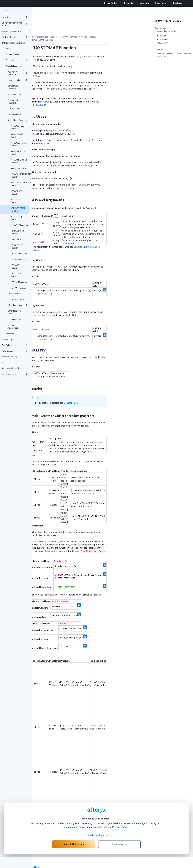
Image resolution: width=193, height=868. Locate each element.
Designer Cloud (15, 37)
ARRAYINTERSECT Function (19, 161)
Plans (15, 362)
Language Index (14, 319)
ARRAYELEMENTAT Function (19, 144)
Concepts (16, 60)
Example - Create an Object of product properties (174, 55)
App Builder (15, 345)
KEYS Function (17, 239)
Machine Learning (15, 357)
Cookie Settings (95, 846)
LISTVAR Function (18, 288)
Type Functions (17, 294)
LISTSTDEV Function (16, 275)
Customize (120, 855)
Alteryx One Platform (15, 31)
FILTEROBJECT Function (17, 232)
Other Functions (17, 305)
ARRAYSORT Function (16, 201)
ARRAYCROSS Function (17, 136)
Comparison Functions (17, 87)
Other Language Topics (17, 312)
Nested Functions (17, 120)
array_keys (161, 35)
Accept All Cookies (74, 855)
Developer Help (15, 374)
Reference (16, 334)
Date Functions (17, 109)
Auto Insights (15, 351)
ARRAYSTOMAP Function (18, 210)
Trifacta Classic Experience (15, 43)
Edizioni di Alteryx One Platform (15, 24)
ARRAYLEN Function (19, 168)
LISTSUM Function (19, 282)
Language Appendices (17, 326)
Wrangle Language (16, 66)
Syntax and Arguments (165, 31)
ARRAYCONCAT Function (18, 127)
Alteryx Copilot (15, 339)
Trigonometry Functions (17, 101)
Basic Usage (160, 28)
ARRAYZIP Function (19, 225)
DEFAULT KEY (163, 43)
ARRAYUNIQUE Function (17, 218)
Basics (16, 49)
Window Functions (17, 299)
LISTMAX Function (19, 254)
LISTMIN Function (18, 259)
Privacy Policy (120, 837)
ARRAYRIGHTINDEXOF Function (20, 184)
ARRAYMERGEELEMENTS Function (20, 175)
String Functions (17, 114)
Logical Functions (17, 80)
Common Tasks (16, 54)
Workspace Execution (15, 368)
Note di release (15, 17)
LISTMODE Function (16, 266)
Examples (159, 49)
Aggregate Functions (17, 73)
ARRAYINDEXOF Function (18, 153)
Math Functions (17, 94)
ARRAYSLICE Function (16, 192)
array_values (162, 39)
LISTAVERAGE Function (17, 246)
